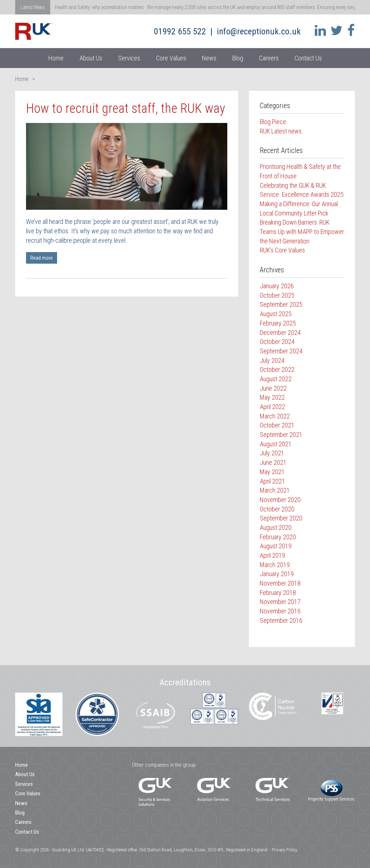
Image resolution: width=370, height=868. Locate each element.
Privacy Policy (284, 850)
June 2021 (273, 462)
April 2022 (272, 407)
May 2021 (272, 472)
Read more (42, 258)
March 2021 (275, 490)
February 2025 (278, 323)
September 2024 (281, 351)
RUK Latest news (281, 131)
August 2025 (276, 314)
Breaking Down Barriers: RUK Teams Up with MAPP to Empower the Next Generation (302, 231)
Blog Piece (273, 122)
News (209, 58)
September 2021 (281, 435)
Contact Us (308, 58)
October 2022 (277, 369)
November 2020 (280, 500)
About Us (91, 58)
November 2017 (280, 602)
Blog (238, 58)
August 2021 (276, 444)
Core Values (171, 58)
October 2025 (277, 295)
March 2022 (275, 416)
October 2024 (277, 342)
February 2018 (278, 593)
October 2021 (277, 425)
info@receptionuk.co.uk (259, 31)
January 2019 (277, 574)
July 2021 (272, 453)
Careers (269, 58)
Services (129, 58)
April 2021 (272, 481)
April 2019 (272, 555)
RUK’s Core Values (282, 250)
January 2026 (277, 286)
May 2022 (272, 397)
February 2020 (278, 537)
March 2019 (275, 565)
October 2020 (277, 509)
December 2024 (280, 333)
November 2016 (280, 611)
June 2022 (273, 388)
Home (56, 58)
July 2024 (272, 360)
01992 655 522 (180, 31)
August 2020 (276, 527)
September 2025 (281, 304)
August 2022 (276, 379)
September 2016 (281, 620)
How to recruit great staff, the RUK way (126, 109)
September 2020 (281, 518)
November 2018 (280, 583)
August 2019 (276, 546)
